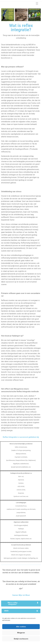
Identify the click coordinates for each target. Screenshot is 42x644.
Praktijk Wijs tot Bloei (17, 3)
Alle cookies (21, 627)
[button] (21, 604)
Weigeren (21, 633)
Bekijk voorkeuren (21, 639)
